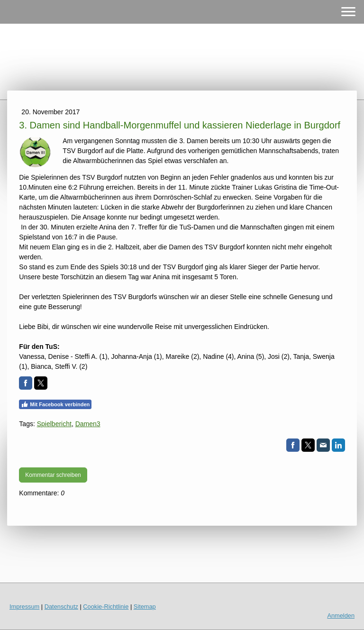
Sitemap (145, 607)
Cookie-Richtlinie (106, 607)
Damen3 (88, 424)
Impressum (24, 607)
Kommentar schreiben (53, 475)
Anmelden (341, 616)
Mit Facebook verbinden (55, 404)
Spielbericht (54, 424)
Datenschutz (61, 607)
